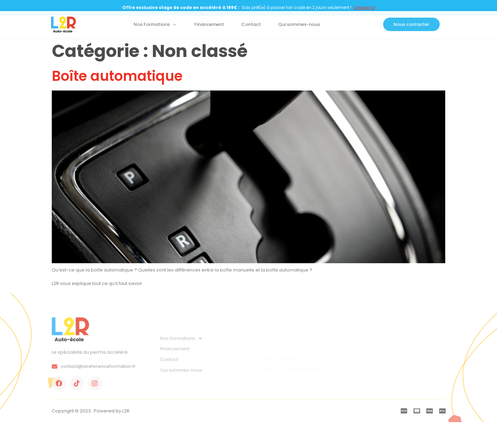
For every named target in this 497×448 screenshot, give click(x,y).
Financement (209, 26)
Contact (251, 26)
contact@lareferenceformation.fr (94, 366)
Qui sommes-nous (299, 26)
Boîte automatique (117, 76)
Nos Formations (155, 26)
